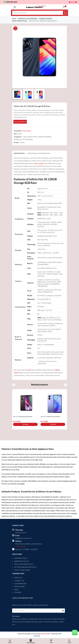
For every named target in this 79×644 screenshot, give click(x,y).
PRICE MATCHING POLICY (24, 564)
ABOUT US (18, 578)
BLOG (16, 589)
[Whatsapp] (13, 530)
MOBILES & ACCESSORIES (28, 19)
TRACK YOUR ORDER (22, 570)
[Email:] (13, 535)
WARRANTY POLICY (22, 561)
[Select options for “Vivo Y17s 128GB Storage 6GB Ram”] (53, 424)
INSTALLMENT (20, 586)
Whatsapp (19, 530)
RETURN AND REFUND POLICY (26, 567)
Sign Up (63, 611)
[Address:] (13, 541)
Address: (19, 541)
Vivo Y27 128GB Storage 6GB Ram (23, 417)
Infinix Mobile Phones (20, 21)
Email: (18, 535)
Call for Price (20, 122)
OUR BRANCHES (20, 584)
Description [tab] (19, 153)
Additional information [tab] (39, 153)
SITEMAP (18, 592)
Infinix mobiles (39, 163)
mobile (29, 370)
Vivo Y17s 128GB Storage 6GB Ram (50, 417)
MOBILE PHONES (46, 19)
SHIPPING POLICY (21, 558)
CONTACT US (19, 581)
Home (14, 19)
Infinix (22, 142)
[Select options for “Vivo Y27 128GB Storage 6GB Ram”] (25, 424)
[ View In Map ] (20, 547)
